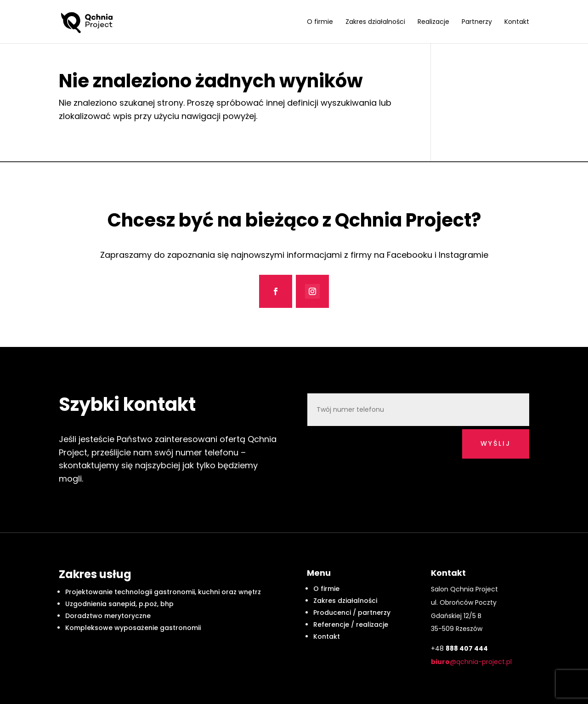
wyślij (496, 443)
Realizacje (433, 22)
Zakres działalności (375, 22)
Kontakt (517, 22)
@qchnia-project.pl (471, 662)
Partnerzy (477, 22)
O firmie (320, 22)
